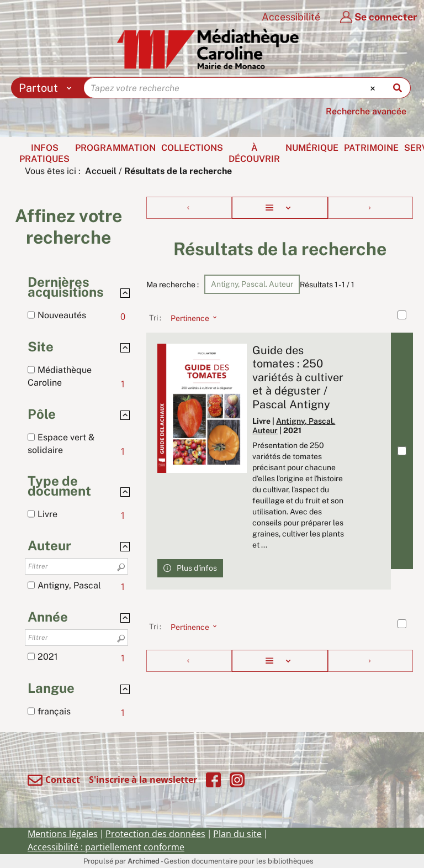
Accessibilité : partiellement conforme (106, 847)
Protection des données (155, 834)
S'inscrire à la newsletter (143, 780)
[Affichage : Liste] (280, 208)
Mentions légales (63, 834)
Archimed (144, 861)
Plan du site (237, 834)
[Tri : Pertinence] (190, 318)
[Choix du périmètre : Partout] (48, 88)
